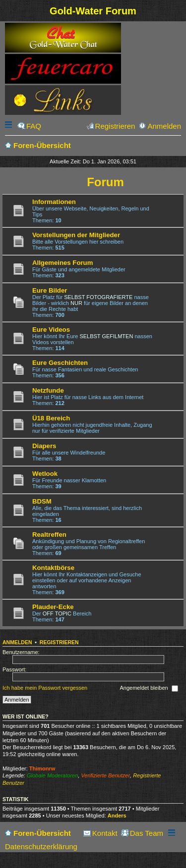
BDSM (42, 501)
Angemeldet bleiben (149, 689)
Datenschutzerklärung (41, 846)
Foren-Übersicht (42, 833)
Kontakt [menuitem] (105, 833)
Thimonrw (42, 768)
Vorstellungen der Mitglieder (76, 235)
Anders (117, 816)
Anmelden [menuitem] (164, 126)
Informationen (54, 202)
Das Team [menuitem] (147, 833)
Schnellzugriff (9, 126)
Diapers (44, 446)
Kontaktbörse (53, 568)
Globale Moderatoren (52, 775)
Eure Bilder (50, 290)
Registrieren (59, 642)
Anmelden (17, 642)
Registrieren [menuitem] (115, 126)
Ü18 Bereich (51, 418)
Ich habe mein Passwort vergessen (45, 688)
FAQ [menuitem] (34, 126)
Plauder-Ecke (53, 607)
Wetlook (45, 474)
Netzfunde (48, 390)
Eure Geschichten (60, 363)
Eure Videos (51, 330)
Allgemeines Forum (62, 263)
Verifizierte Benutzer (105, 775)
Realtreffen (49, 535)
